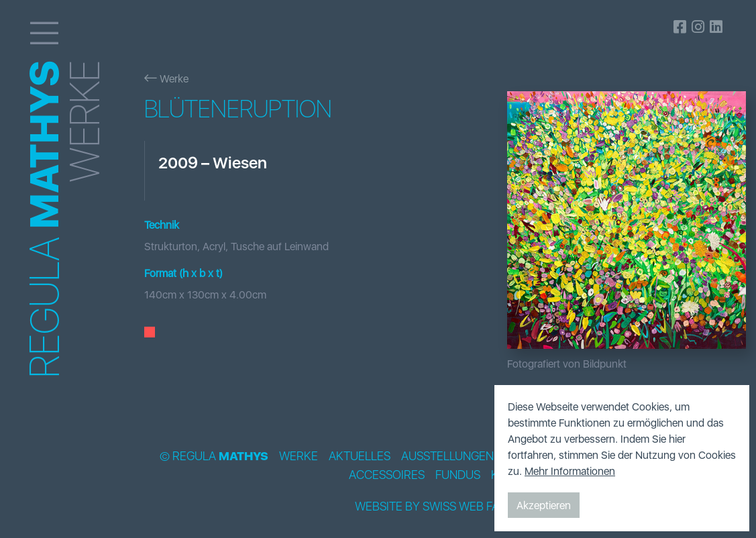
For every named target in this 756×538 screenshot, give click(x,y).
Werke (166, 78)
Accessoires (387, 475)
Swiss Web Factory (479, 506)
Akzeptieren (544, 505)
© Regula (214, 456)
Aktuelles (360, 456)
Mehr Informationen (570, 471)
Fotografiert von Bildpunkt (567, 364)
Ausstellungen (447, 456)
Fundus (458, 475)
